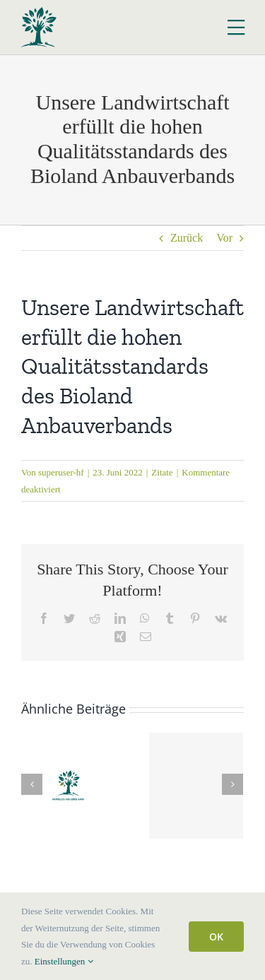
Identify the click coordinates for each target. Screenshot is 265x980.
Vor (224, 238)
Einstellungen (64, 961)
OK (216, 937)
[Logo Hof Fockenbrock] (39, 12)
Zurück (187, 238)
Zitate (162, 472)
